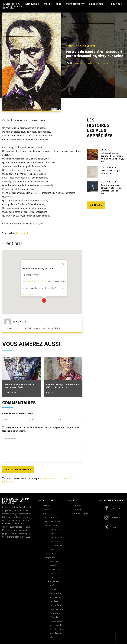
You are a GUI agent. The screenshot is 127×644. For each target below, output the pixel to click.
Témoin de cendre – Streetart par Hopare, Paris (20, 386)
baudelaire (80, 63)
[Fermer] (63, 264)
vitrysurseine (102, 63)
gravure (105, 150)
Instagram (116, 518)
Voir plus (96, 204)
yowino (21, 322)
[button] (122, 10)
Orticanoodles (23, 233)
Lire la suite (13, 393)
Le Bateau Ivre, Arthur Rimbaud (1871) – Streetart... (63, 386)
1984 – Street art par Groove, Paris (110, 171)
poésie (91, 63)
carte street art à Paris (36, 282)
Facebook (116, 508)
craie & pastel (109, 167)
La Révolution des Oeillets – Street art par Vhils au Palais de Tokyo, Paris (112, 157)
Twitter (115, 527)
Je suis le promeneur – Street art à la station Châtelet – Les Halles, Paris (111, 188)
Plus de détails (30, 295)
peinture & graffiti (80, 46)
